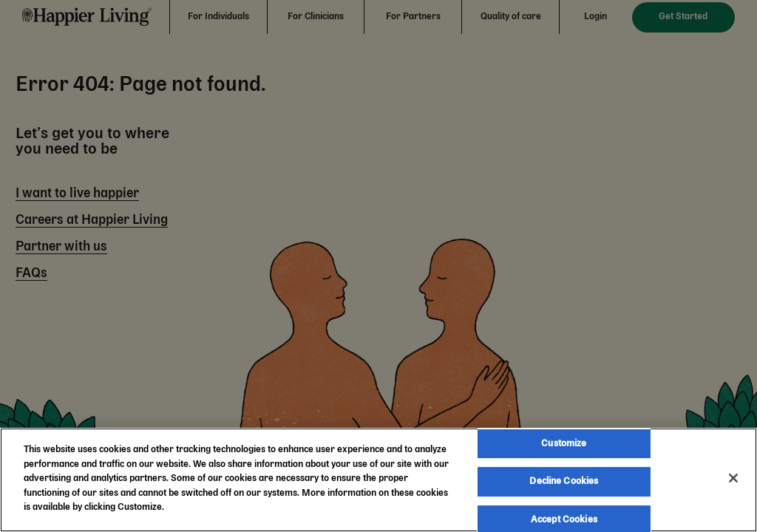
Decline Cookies (564, 481)
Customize (564, 444)
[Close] (733, 478)
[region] (378, 480)
